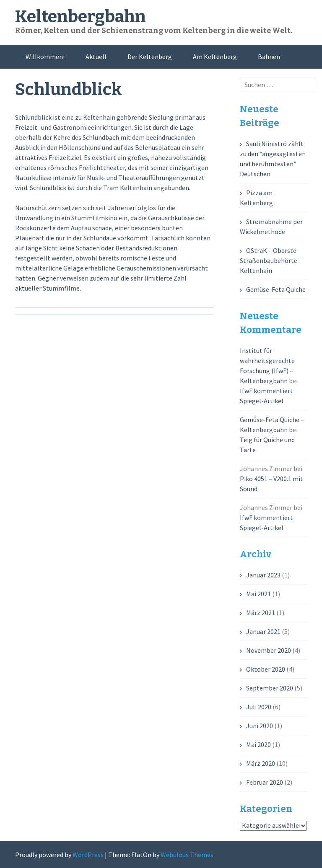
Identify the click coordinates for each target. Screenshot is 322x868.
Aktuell (96, 57)
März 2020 (261, 763)
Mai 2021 (258, 594)
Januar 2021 (263, 631)
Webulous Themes (187, 855)
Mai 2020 (258, 744)
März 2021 (261, 613)
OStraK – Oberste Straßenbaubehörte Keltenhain (269, 260)
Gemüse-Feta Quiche (276, 289)
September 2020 (270, 688)
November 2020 (269, 650)
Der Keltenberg (150, 57)
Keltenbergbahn (80, 17)
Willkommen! (45, 57)
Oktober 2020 (266, 669)
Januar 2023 (263, 575)
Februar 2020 (265, 782)
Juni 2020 (260, 726)
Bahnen (269, 57)
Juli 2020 (259, 707)
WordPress (88, 855)
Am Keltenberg (215, 57)
